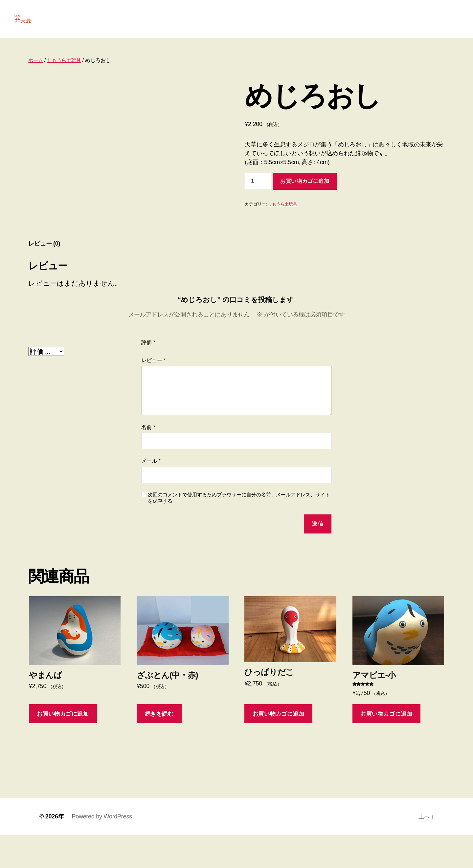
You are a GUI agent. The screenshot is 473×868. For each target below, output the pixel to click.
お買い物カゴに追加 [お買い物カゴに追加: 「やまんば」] (63, 747)
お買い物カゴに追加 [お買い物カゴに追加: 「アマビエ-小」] (386, 747)
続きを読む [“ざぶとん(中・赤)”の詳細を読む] (159, 747)
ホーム (36, 70)
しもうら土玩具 (66, 70)
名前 (148, 460)
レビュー (154, 393)
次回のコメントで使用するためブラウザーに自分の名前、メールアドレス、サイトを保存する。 (239, 531)
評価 (148, 375)
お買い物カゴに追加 (305, 191)
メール (151, 494)
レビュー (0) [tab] (44, 276)
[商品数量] (258, 191)
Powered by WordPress (102, 849)
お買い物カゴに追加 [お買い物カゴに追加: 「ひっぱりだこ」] (279, 747)
